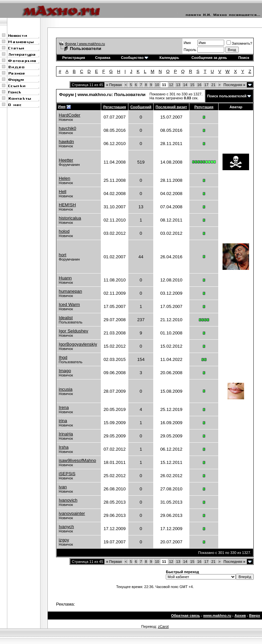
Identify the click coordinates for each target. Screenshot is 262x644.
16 (199, 85)
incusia (66, 389)
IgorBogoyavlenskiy (78, 344)
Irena (64, 407)
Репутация (204, 107)
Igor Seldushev (73, 331)
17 (206, 85)
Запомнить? (239, 43)
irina (63, 421)
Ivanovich (68, 500)
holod (64, 231)
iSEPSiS (67, 474)
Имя (187, 43)
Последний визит (171, 107)
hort (63, 255)
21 (213, 85)
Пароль (190, 50)
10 (157, 85)
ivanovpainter (72, 513)
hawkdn (66, 142)
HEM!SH (67, 205)
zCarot (163, 626)
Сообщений (141, 107)
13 (178, 85)
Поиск (244, 58)
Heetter (66, 160)
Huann (65, 278)
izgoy (64, 540)
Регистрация (74, 58)
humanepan (70, 291)
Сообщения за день (209, 58)
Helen (65, 178)
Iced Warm (69, 304)
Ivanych (66, 527)
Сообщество (135, 58)
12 (171, 85)
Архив (240, 616)
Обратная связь (186, 616)
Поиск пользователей (227, 96)
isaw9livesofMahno (77, 460)
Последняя (234, 85)
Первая (114, 85)
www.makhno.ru (217, 616)
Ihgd (63, 357)
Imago (65, 371)
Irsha (64, 447)
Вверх (255, 616)
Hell (63, 192)
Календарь (169, 58)
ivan (63, 487)
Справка (103, 58)
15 (192, 85)
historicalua (70, 218)
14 (185, 85)
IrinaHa (66, 434)
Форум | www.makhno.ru (85, 44)
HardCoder (69, 115)
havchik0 (67, 128)
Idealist (66, 318)
